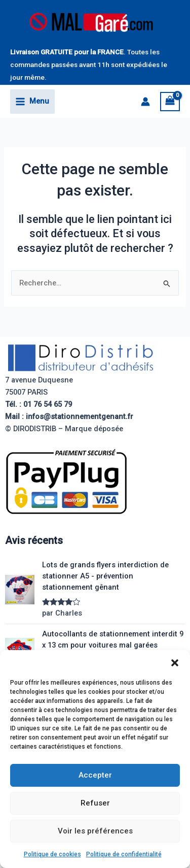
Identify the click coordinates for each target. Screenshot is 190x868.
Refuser (95, 803)
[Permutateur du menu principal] (32, 102)
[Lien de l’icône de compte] (145, 102)
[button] (175, 663)
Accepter (95, 775)
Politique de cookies (52, 854)
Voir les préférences (95, 831)
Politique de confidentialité (124, 854)
